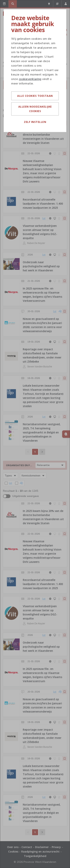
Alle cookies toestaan (35, 96)
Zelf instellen (35, 122)
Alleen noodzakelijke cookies (35, 109)
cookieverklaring (30, 79)
